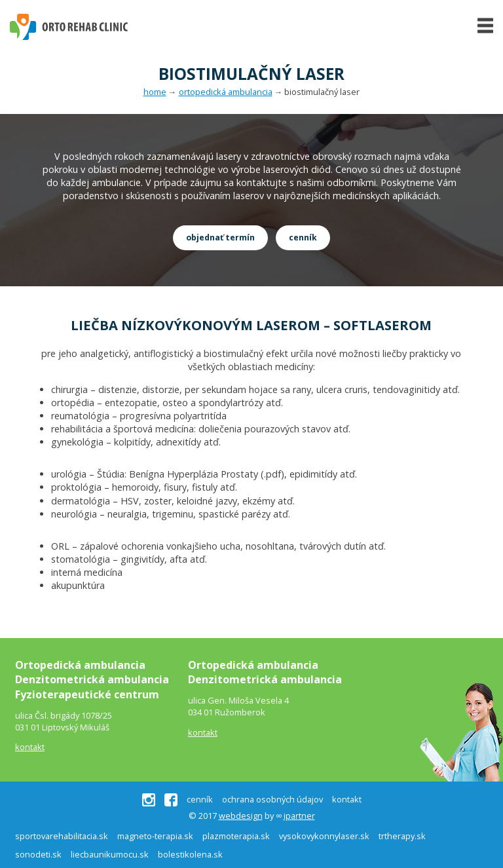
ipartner (299, 816)
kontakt (30, 747)
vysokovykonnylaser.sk (324, 836)
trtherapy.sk (402, 836)
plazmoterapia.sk (236, 836)
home (155, 92)
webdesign (241, 816)
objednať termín (220, 237)
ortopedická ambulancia (226, 92)
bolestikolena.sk (190, 854)
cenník (303, 237)
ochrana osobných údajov (272, 800)
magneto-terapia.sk (155, 836)
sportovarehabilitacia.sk (62, 836)
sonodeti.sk (38, 854)
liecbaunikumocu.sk (110, 854)
